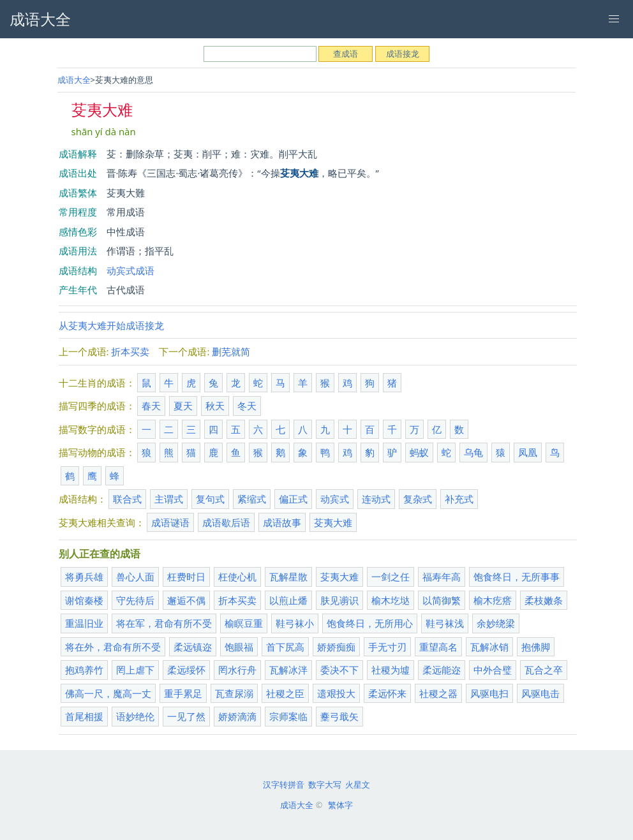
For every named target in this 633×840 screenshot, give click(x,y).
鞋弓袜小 (295, 623)
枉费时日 (186, 577)
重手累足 (183, 693)
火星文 (358, 785)
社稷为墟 (391, 670)
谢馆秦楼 (84, 600)
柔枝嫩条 (544, 600)
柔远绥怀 (186, 670)
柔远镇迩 (193, 647)
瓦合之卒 (544, 670)
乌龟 (473, 452)
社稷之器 (438, 693)
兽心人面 (135, 577)
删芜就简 (231, 351)
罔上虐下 (135, 670)
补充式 (459, 499)
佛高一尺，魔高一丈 (108, 693)
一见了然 (186, 716)
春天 (151, 406)
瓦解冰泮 (288, 670)
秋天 (215, 406)
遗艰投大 (336, 693)
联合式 (127, 499)
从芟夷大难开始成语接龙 (111, 325)
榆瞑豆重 (244, 623)
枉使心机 (237, 577)
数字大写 (325, 785)
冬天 (247, 406)
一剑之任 (391, 577)
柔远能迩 (442, 670)
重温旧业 (84, 623)
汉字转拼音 (284, 785)
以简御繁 (442, 600)
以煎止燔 (288, 600)
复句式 (210, 499)
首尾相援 (84, 716)
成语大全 (74, 80)
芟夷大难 (333, 522)
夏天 (183, 406)
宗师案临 (288, 716)
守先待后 (135, 600)
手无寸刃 (387, 647)
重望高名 (438, 647)
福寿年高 (442, 577)
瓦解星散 (288, 577)
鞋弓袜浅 (445, 623)
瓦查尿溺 (234, 693)
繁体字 (340, 805)
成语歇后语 (226, 522)
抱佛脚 (536, 647)
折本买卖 (130, 351)
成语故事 (282, 522)
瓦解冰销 (489, 647)
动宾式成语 (130, 270)
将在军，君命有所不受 (164, 623)
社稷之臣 (285, 693)
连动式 (376, 499)
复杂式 (418, 499)
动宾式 (335, 499)
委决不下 (339, 670)
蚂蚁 (419, 452)
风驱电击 (540, 693)
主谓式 (169, 499)
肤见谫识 (339, 600)
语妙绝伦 (135, 716)
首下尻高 (285, 647)
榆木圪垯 (391, 600)
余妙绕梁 (496, 623)
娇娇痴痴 (336, 647)
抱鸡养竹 (84, 670)
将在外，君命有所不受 (113, 647)
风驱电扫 (489, 693)
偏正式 (293, 499)
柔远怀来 (387, 693)
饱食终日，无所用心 (370, 623)
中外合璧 (493, 670)
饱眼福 (239, 647)
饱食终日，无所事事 (517, 577)
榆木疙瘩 (493, 600)
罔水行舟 (237, 670)
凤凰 (528, 452)
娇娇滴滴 (237, 716)
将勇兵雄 (84, 577)
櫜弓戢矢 (339, 716)
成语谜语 (170, 522)
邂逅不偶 (186, 600)
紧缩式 (252, 499)
